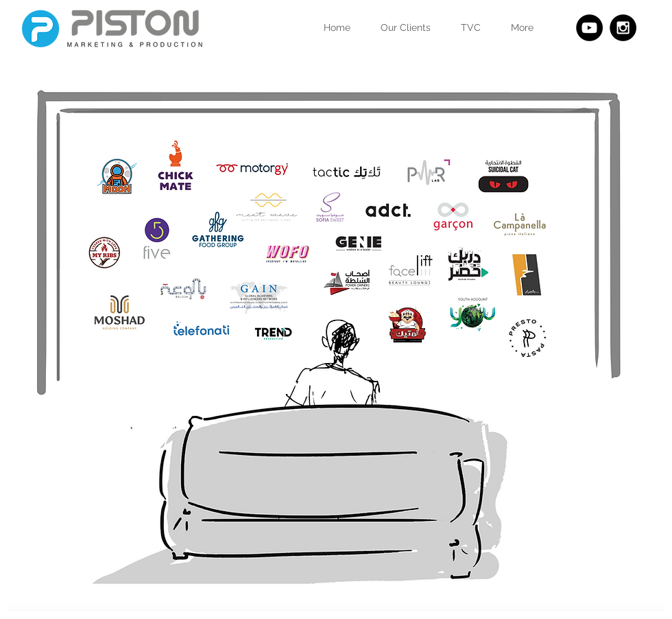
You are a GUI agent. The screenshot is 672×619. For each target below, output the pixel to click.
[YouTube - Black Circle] (589, 28)
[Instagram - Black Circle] (623, 28)
